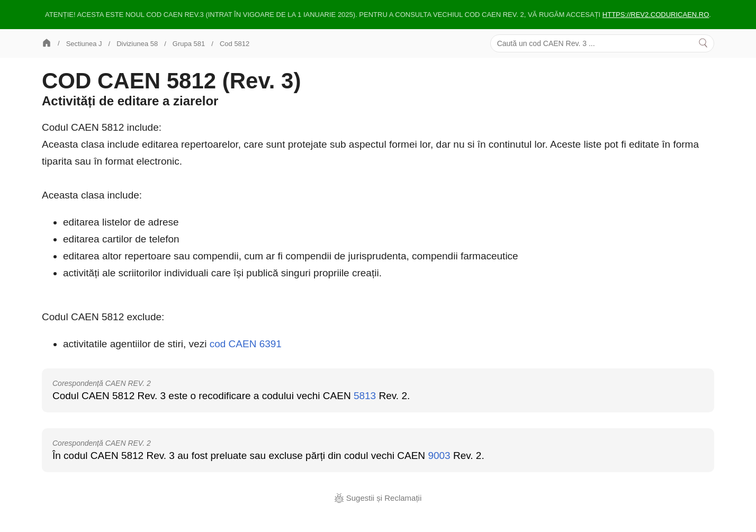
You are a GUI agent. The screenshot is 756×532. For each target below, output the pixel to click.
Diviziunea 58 (137, 44)
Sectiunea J (84, 44)
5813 (365, 396)
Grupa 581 (189, 44)
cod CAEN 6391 (246, 344)
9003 (439, 456)
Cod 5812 (235, 44)
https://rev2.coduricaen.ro (656, 15)
